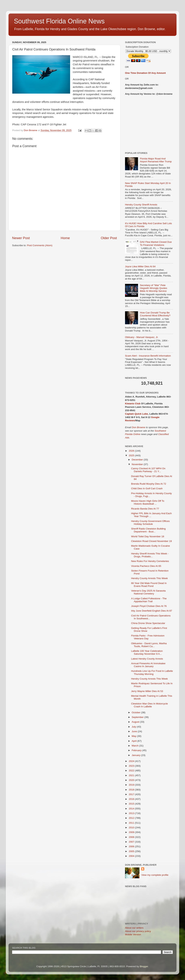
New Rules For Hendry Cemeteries (150, 561)
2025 (132, 455)
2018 (132, 790)
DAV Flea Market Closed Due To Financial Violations (156, 243)
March (135, 746)
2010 (132, 828)
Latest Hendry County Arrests (147, 659)
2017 (132, 794)
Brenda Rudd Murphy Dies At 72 (149, 484)
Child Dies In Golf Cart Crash (147, 488)
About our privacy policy (138, 931)
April (135, 741)
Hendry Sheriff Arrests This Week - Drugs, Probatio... (150, 555)
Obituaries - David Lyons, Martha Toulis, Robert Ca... (149, 645)
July (134, 727)
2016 (132, 799)
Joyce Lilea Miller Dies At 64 (140, 266)
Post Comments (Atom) (40, 245)
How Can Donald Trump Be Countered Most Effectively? (155, 314)
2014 (132, 809)
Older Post (109, 238)
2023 (132, 766)
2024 (132, 761)
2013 (132, 813)
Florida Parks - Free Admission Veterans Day (148, 637)
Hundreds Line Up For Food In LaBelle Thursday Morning (152, 672)
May (134, 736)
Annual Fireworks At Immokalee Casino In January (148, 665)
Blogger (144, 966)
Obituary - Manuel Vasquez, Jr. (142, 337)
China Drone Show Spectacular (148, 623)
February (137, 750)
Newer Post (21, 238)
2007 (132, 842)
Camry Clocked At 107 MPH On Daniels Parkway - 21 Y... (148, 470)
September (138, 717)
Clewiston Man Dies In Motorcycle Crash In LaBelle (149, 705)
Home (65, 238)
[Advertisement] (149, 124)
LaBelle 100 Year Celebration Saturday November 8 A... (147, 652)
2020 (132, 780)
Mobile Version (133, 934)
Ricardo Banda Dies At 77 (145, 509)
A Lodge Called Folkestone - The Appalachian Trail (149, 600)
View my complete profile (155, 875)
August (136, 722)
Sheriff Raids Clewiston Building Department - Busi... (148, 530)
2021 (132, 775)
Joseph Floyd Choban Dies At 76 (149, 606)
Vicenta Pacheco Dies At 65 (146, 566)
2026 (132, 451)
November (138, 464)
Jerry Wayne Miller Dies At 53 (147, 691)
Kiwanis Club (133, 404)
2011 (132, 823)
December (138, 460)
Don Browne (139, 427)
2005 (132, 851)
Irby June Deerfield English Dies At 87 (152, 611)
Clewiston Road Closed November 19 (151, 541)
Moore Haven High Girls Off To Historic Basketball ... (148, 502)
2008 (132, 837)
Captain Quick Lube (136, 414)
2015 (132, 804)
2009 (132, 832)
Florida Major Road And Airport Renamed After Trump (156, 160)
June (135, 731)
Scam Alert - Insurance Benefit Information (148, 356)
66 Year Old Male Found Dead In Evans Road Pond (149, 585)
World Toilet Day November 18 (148, 536)
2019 (132, 785)
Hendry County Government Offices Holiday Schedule (150, 523)
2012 (132, 818)
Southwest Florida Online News (59, 21)
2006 (132, 846)
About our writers (134, 928)
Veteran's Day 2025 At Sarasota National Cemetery (148, 592)
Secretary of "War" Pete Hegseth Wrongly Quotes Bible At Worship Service (153, 288)
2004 (132, 856)
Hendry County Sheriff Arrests (141, 205)
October (136, 712)
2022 (132, 771)
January (136, 755)
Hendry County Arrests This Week (149, 578)
